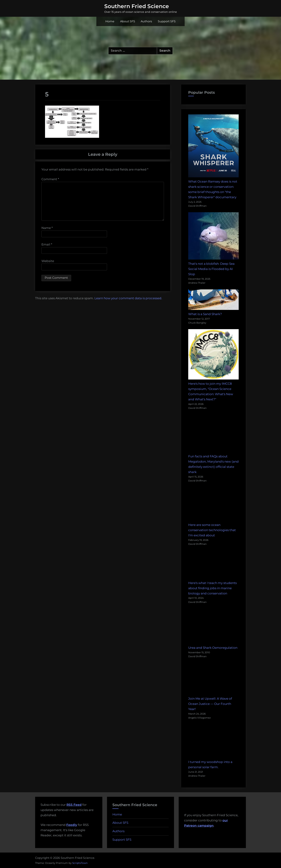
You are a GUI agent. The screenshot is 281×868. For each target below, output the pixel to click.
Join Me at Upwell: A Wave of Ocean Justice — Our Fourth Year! (210, 704)
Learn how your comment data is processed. (128, 298)
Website (48, 261)
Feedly (72, 825)
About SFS (128, 21)
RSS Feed (74, 805)
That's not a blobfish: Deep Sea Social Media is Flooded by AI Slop (211, 269)
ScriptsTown (80, 863)
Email (47, 244)
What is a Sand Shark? (205, 314)
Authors (146, 21)
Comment (50, 179)
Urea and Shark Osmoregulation (213, 648)
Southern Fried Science (137, 6)
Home (110, 21)
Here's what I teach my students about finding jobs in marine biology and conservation (212, 588)
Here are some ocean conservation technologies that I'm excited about (212, 530)
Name (47, 228)
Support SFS (167, 21)
